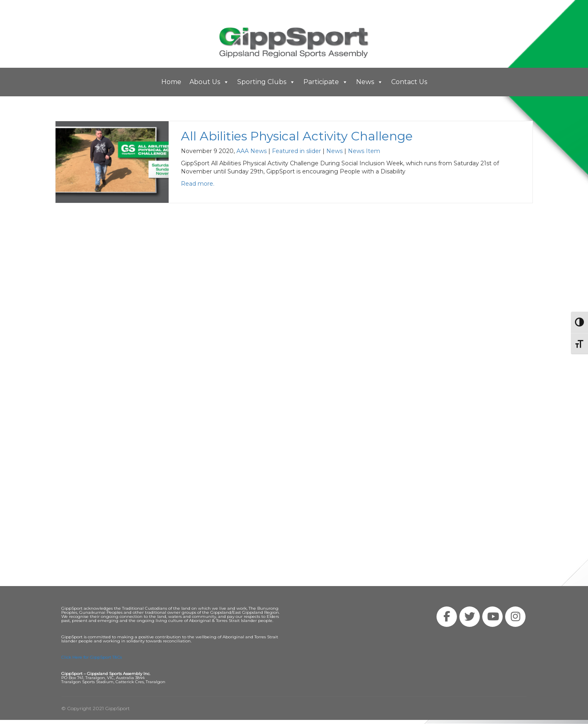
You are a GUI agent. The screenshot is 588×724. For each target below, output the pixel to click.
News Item (364, 151)
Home (171, 82)
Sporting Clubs (266, 82)
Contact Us (409, 82)
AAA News (252, 151)
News (370, 82)
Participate (326, 82)
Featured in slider (296, 151)
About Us (209, 82)
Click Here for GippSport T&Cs (91, 657)
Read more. (198, 184)
